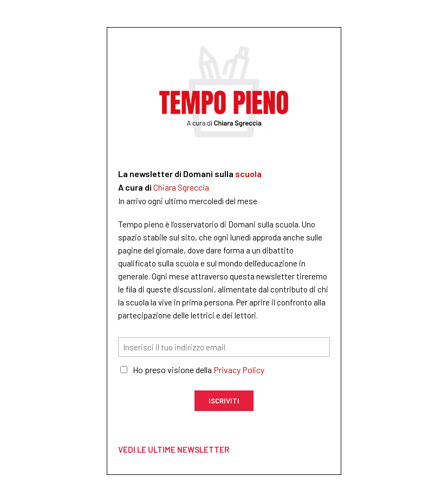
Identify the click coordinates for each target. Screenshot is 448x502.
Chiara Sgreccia (181, 187)
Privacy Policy (239, 370)
